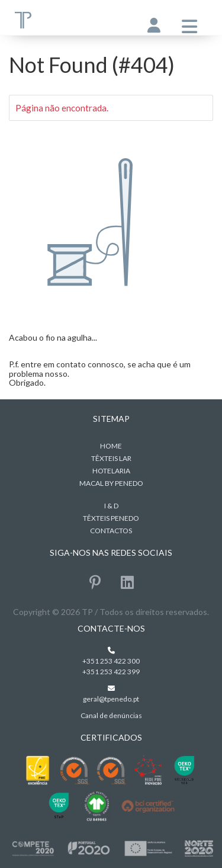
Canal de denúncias (111, 715)
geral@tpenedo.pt (111, 699)
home (111, 446)
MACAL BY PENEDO (111, 483)
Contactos (111, 531)
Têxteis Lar (111, 458)
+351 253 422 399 (111, 672)
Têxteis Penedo (111, 518)
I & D (111, 506)
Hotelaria (111, 471)
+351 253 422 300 (111, 661)
